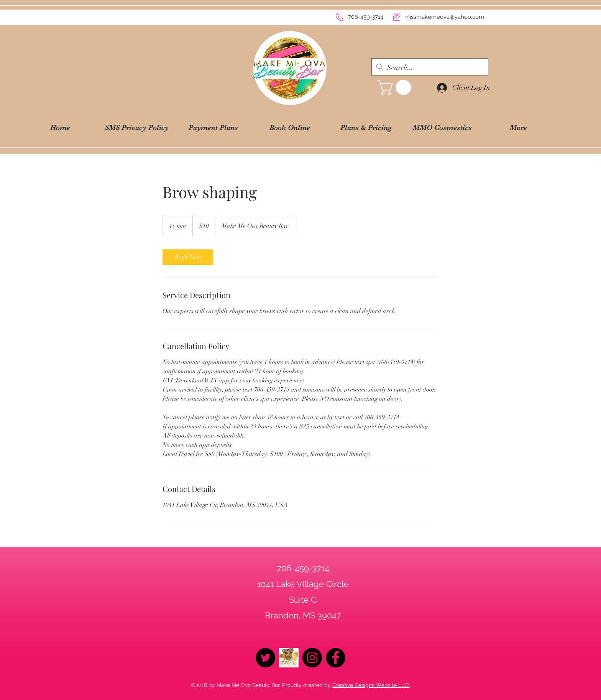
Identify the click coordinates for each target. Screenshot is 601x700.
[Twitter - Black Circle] (265, 658)
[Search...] (429, 68)
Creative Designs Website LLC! (371, 685)
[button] (396, 87)
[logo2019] (289, 658)
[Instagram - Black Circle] (312, 658)
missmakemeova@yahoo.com (444, 17)
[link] (188, 257)
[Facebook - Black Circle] (336, 658)
